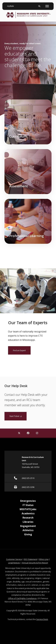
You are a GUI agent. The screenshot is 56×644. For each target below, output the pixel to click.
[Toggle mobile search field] (39, 6)
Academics (28, 513)
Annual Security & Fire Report (35, 563)
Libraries (28, 522)
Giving (28, 534)
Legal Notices (14, 563)
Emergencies (28, 501)
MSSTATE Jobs (28, 509)
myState (12, 5)
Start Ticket (16, 416)
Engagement (28, 526)
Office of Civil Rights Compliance (22, 598)
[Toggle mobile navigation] (47, 6)
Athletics (28, 530)
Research (28, 518)
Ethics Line (44, 559)
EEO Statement (31, 559)
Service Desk (42, 619)
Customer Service (14, 559)
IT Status (28, 505)
